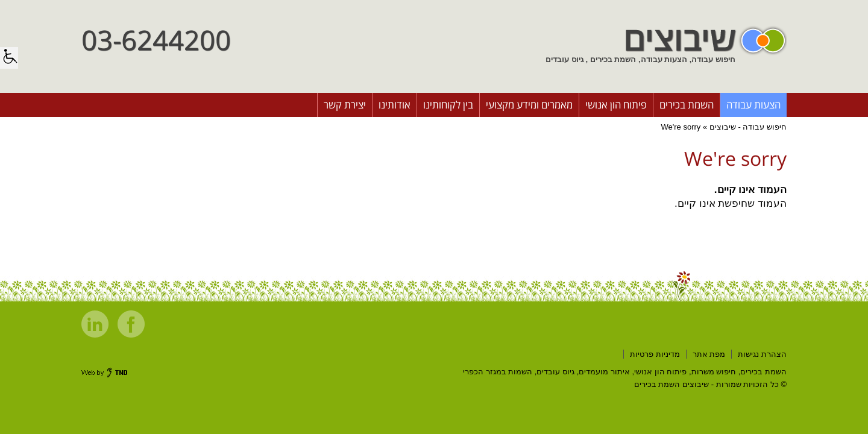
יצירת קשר (345, 105)
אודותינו (395, 105)
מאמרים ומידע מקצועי (529, 105)
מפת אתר (709, 354)
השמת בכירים (687, 105)
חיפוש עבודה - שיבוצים (748, 127)
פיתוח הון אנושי (616, 105)
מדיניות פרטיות (655, 354)
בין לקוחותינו (448, 105)
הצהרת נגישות (762, 354)
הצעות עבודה (753, 105)
